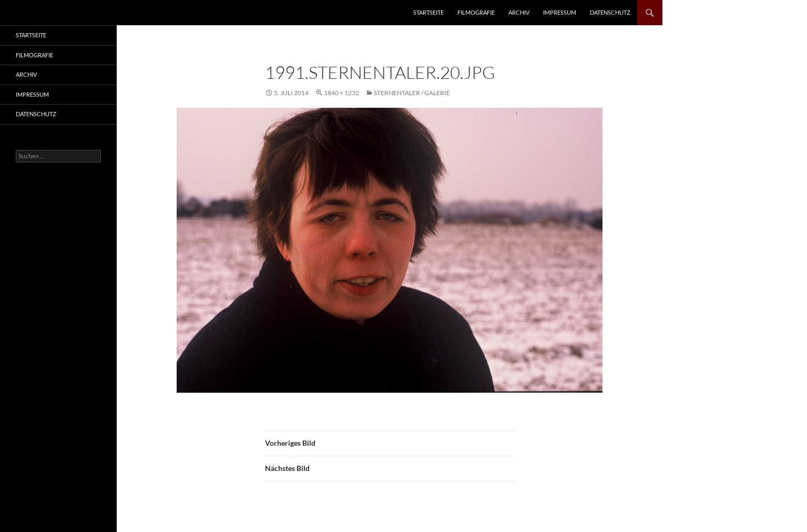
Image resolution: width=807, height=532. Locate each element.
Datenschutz (610, 12)
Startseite (428, 12)
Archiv (519, 12)
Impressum (560, 12)
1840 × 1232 (341, 93)
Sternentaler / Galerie (412, 93)
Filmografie (476, 12)
